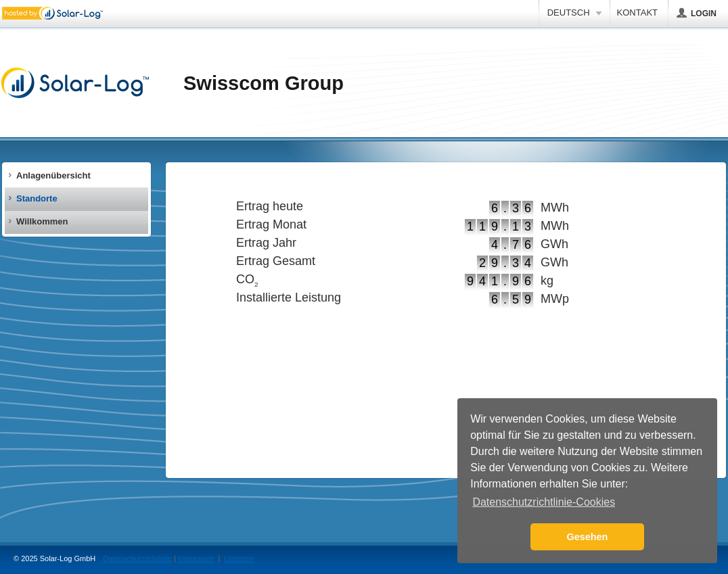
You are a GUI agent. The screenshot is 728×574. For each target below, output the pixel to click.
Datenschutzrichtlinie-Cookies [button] (544, 502)
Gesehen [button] (588, 537)
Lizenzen (239, 558)
